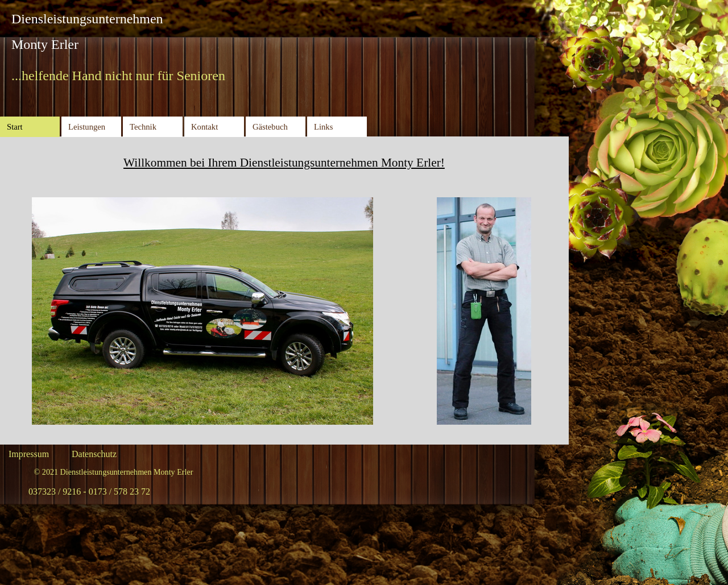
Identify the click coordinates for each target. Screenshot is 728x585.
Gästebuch (270, 127)
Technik (143, 127)
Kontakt (204, 127)
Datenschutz (94, 454)
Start (15, 127)
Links (323, 127)
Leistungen (87, 127)
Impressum (29, 454)
